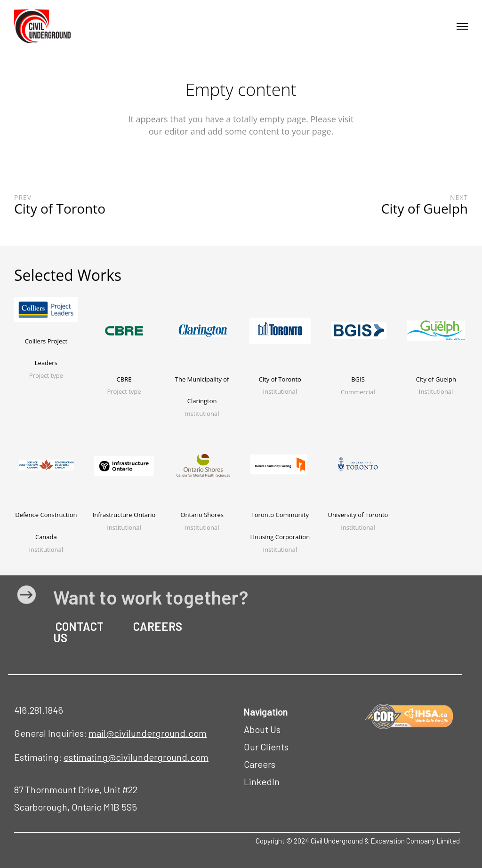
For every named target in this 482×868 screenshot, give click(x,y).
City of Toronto (280, 379)
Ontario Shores (202, 515)
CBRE (124, 379)
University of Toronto (358, 515)
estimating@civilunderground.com (136, 757)
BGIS (358, 379)
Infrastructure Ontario (124, 515)
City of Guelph (436, 379)
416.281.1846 (39, 710)
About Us (262, 729)
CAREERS (157, 626)
